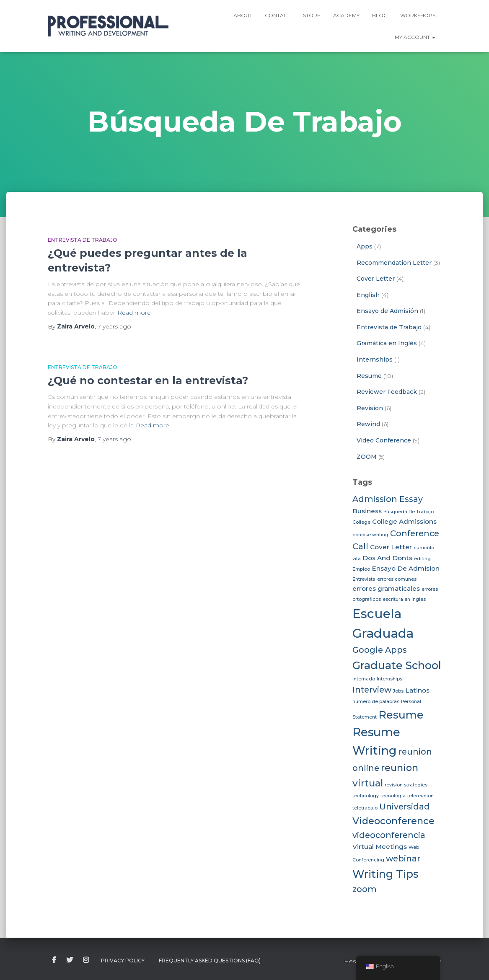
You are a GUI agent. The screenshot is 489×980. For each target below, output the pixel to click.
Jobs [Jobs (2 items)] (398, 691)
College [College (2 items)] (361, 522)
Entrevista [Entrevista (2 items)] (364, 579)
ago (114, 326)
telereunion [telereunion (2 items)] (420, 796)
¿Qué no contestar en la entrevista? (148, 380)
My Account (415, 37)
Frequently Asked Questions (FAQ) (210, 961)
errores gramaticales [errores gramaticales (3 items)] (386, 588)
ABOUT (243, 15)
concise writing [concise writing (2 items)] (370, 535)
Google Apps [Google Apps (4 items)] (380, 650)
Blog (380, 15)
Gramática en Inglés (387, 343)
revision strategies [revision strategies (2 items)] (406, 785)
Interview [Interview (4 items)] (372, 690)
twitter (70, 960)
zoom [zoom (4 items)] (365, 889)
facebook (54, 960)
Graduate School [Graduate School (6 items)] (397, 665)
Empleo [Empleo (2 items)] (361, 569)
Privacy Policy (123, 961)
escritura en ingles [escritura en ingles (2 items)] (404, 599)
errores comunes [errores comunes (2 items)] (397, 579)
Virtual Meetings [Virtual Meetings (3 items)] (380, 847)
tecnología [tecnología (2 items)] (393, 796)
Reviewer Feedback (387, 392)
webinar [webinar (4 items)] (403, 858)
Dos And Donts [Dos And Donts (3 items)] (387, 558)
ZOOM (367, 457)
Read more (134, 313)
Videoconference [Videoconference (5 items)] (393, 821)
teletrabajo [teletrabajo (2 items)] (365, 808)
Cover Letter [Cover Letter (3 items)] (391, 547)
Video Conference (384, 440)
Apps (365, 246)
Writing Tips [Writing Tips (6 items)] (386, 874)
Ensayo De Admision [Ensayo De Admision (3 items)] (406, 568)
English (368, 295)
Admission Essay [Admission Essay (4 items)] (388, 499)
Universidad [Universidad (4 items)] (405, 807)
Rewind (368, 424)
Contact (278, 15)
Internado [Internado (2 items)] (364, 679)
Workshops (418, 15)
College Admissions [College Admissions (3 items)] (404, 521)
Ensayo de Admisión (387, 311)
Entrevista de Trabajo (83, 240)
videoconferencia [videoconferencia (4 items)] (389, 835)
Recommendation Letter (394, 263)
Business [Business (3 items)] (367, 511)
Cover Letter (376, 279)
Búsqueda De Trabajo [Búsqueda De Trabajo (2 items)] (409, 512)
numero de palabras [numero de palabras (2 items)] (376, 702)
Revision (370, 408)
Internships (375, 359)
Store (312, 15)
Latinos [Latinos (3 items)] (417, 690)
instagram (86, 960)
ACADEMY (346, 15)
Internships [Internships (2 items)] (389, 679)
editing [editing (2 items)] (422, 559)
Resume (369, 376)
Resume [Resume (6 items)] (401, 715)
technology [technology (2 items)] (366, 796)
